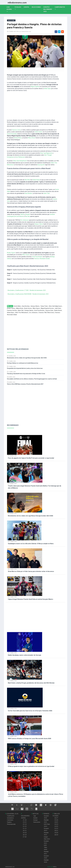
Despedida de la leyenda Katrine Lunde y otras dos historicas (25, 368)
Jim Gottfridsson (19, 216)
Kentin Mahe (17, 306)
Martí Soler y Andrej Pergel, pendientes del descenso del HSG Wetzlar (31, 683)
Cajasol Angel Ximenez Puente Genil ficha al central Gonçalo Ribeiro (30, 599)
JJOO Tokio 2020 (45, 847)
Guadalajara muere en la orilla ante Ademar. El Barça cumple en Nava (31, 544)
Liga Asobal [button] (9, 8)
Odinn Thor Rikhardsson (22, 313)
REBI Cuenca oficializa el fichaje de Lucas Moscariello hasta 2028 (29, 739)
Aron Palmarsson (20, 157)
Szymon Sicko (49, 310)
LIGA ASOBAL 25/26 (12, 814)
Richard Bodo (18, 138)
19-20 (25, 833)
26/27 (56, 818)
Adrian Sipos (47, 88)
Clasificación (11, 816)
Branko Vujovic (11, 253)
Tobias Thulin (44, 306)
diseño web (50, 867)
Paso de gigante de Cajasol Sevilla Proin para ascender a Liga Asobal (31, 458)
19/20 (56, 833)
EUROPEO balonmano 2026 (48, 9)
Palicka (22, 214)
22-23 (25, 826)
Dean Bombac (28, 193)
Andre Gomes (38, 132)
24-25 (25, 822)
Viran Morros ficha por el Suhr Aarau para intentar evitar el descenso (31, 571)
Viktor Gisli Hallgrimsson (20, 161)
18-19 (25, 835)
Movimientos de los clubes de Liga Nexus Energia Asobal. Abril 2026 (27, 358)
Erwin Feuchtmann (37, 257)
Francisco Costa (16, 130)
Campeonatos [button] (60, 7)
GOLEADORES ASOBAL (25, 816)
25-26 (25, 820)
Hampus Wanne (39, 224)
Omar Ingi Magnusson (46, 153)
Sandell (28, 214)
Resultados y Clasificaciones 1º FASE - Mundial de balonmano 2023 (27, 290)
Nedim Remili (36, 180)
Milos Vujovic (26, 255)
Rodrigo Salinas (29, 310)
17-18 (25, 837)
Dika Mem (27, 180)
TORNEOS (46, 814)
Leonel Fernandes (12, 134)
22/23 (56, 826)
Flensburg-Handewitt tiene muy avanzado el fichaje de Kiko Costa (26, 374)
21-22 (25, 828)
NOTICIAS (35, 814)
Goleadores (10, 818)
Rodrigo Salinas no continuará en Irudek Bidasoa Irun (23, 363)
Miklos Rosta (32, 138)
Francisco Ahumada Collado (42, 259)
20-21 (25, 830)
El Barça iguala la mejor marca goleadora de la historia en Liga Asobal (31, 766)
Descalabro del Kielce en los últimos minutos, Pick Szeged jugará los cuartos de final (32, 379)
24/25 (56, 822)
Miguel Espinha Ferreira (47, 308)
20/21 (56, 830)
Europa (27, 7)
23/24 (56, 824)
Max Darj (27, 216)
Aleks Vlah (47, 193)
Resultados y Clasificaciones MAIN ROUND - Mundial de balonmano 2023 (28, 294)
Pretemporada (11, 824)
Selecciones (37, 7)
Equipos (9, 822)
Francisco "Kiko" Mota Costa (46, 313)
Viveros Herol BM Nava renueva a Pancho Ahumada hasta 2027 (25, 384)
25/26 (56, 820)
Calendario (10, 820)
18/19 (56, 835)
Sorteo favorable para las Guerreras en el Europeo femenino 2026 (30, 711)
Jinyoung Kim (41, 165)
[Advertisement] (33, 105)
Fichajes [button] (18, 7)
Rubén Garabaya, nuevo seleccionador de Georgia (24, 655)
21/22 (56, 828)
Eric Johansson (25, 220)
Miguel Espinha (35, 86)
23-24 (25, 824)
